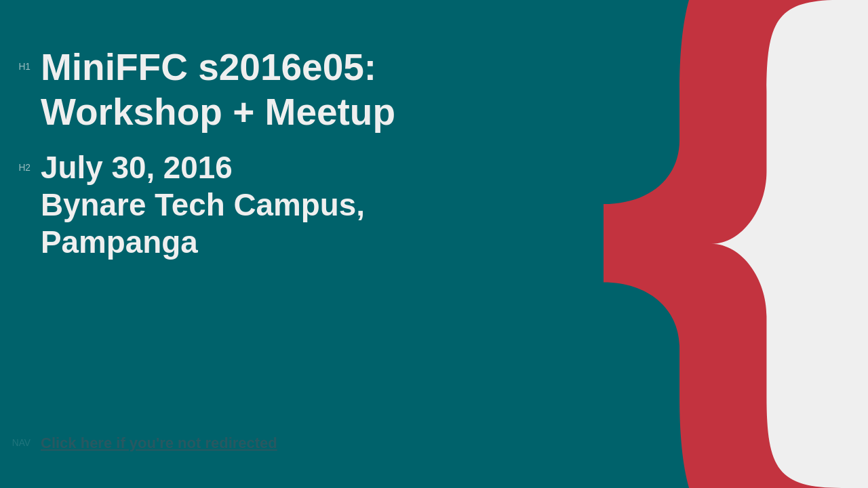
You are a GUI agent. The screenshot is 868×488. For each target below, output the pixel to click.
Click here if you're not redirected (159, 443)
